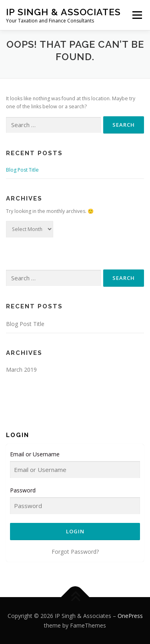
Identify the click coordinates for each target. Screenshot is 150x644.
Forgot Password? (75, 552)
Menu (137, 15)
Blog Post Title (22, 170)
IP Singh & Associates (63, 12)
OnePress (130, 616)
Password (23, 490)
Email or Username (35, 454)
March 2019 (21, 370)
